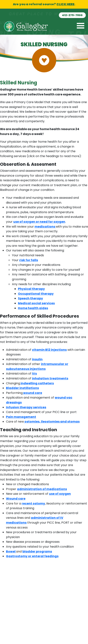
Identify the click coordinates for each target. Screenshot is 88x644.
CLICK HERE (65, 4)
